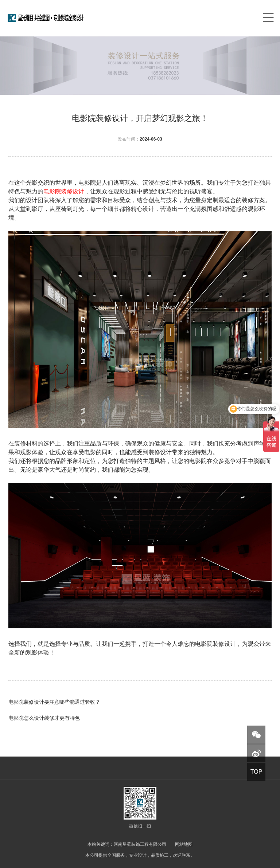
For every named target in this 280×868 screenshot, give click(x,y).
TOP (256, 772)
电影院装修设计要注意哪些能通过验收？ (54, 702)
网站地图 (184, 844)
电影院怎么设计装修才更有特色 (44, 718)
